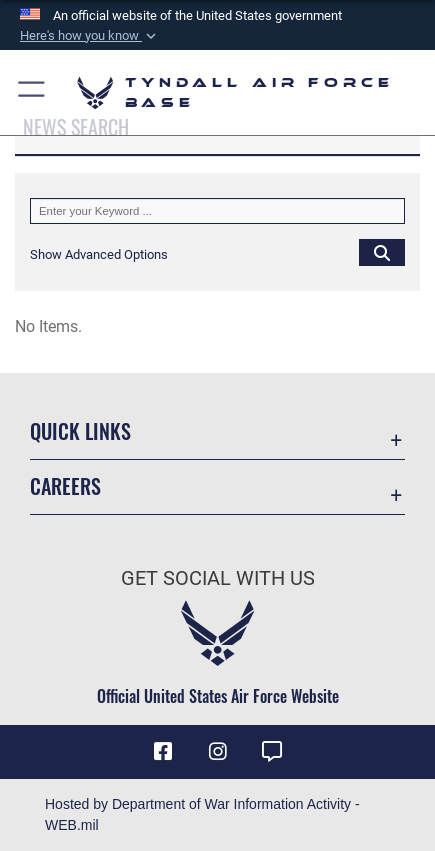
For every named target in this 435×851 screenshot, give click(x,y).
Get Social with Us (218, 578)
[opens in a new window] (272, 752)
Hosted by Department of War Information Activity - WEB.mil (202, 814)
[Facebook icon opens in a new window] (163, 752)
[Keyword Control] (217, 211)
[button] (90, 36)
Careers (65, 486)
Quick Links (80, 431)
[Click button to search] (382, 252)
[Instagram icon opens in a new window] (218, 752)
